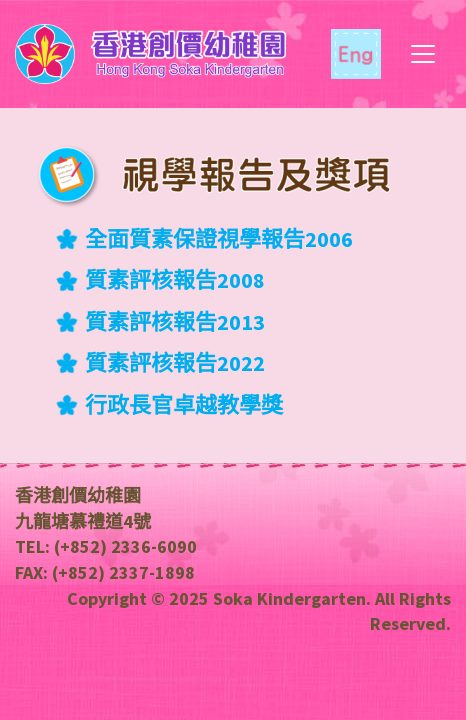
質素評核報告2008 (175, 280)
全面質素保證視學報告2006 (219, 239)
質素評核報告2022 (175, 363)
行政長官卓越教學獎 (184, 405)
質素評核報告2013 (175, 322)
